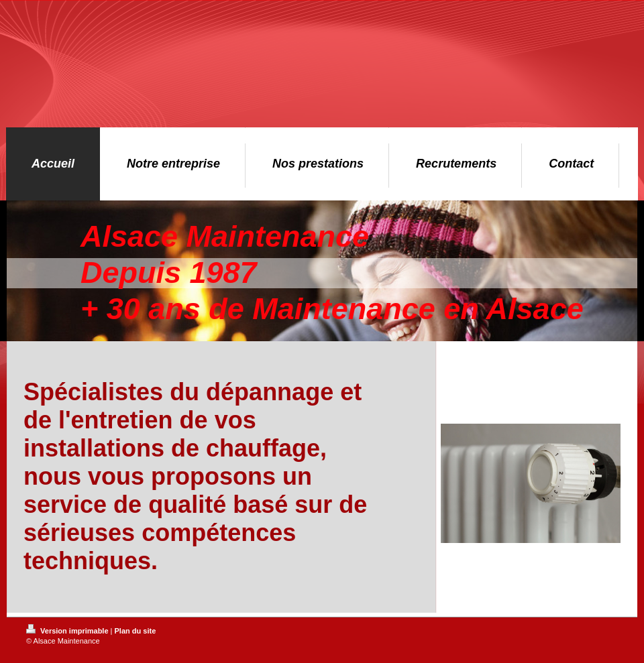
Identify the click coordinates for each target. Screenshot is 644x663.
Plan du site (136, 631)
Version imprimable (68, 631)
